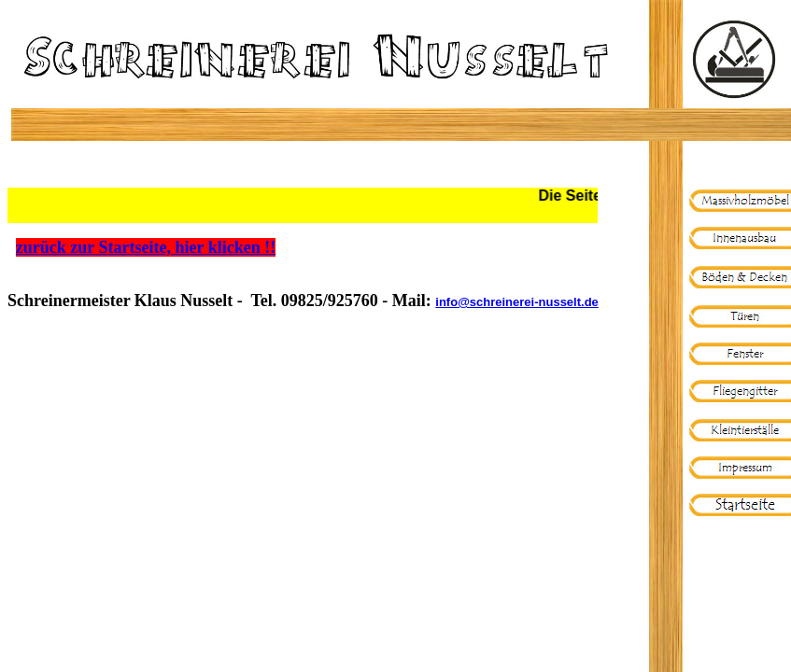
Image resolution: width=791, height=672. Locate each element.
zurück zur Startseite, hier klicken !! (146, 247)
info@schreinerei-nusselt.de (517, 302)
